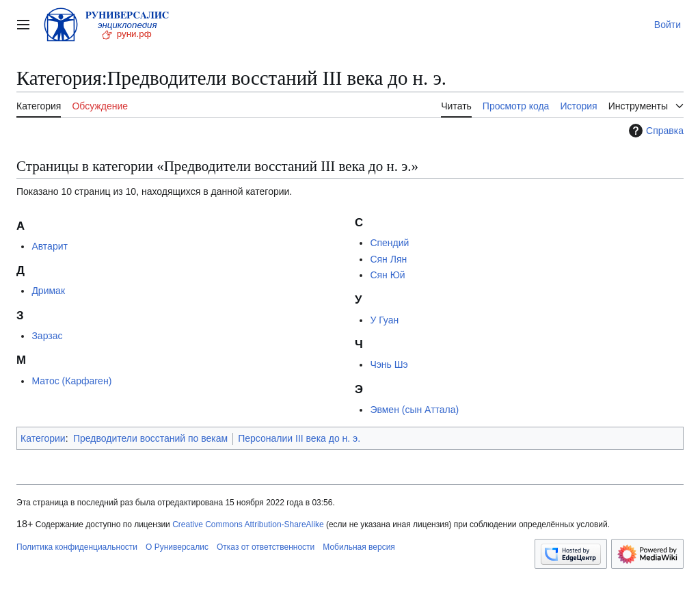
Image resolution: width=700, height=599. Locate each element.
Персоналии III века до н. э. (299, 438)
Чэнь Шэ (389, 364)
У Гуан (384, 320)
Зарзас (47, 336)
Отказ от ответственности (266, 547)
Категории (43, 438)
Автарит (50, 246)
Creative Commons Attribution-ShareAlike (248, 524)
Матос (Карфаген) (71, 381)
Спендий (389, 243)
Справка (655, 131)
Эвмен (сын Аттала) (414, 410)
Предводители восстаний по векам (150, 438)
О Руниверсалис (177, 547)
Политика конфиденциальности (77, 547)
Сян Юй (387, 275)
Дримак (48, 291)
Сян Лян (388, 259)
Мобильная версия (359, 547)
